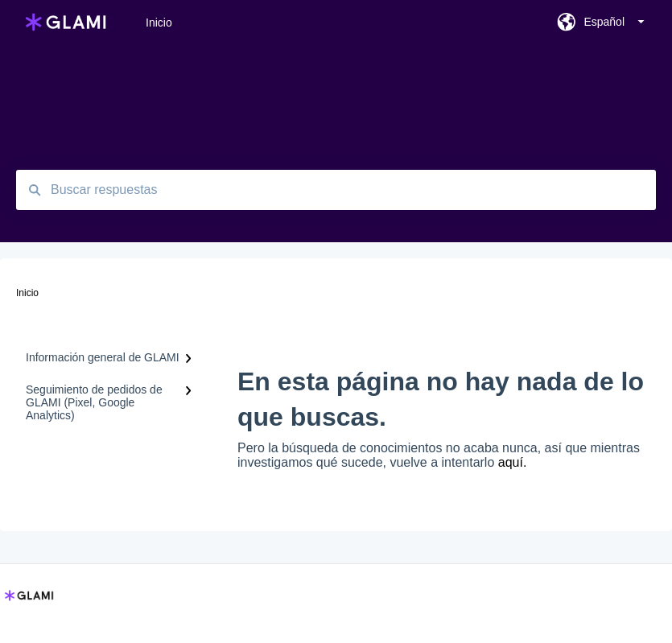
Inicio (159, 23)
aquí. (513, 462)
